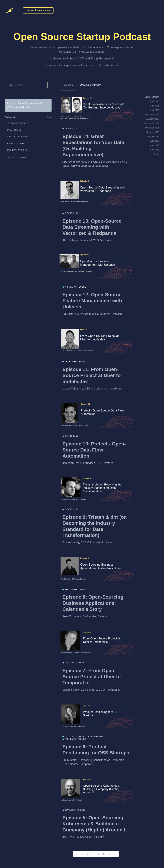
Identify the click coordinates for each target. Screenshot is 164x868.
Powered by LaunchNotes (15, 158)
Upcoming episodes (91, 85)
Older (157, 154)
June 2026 (154, 101)
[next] (115, 854)
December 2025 (152, 123)
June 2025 (154, 145)
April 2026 (154, 110)
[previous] (77, 854)
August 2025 (153, 137)
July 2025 (155, 141)
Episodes (68, 85)
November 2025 (152, 128)
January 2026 (153, 119)
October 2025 (153, 132)
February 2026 (152, 115)
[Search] (30, 85)
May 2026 (155, 106)
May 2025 (155, 150)
